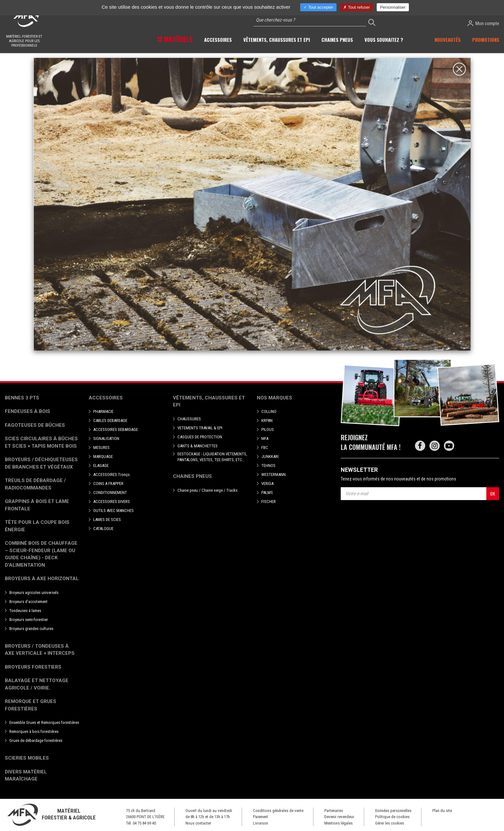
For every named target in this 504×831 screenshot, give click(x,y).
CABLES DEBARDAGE (110, 420)
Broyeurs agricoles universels (34, 593)
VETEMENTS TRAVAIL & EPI (200, 428)
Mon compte (483, 23)
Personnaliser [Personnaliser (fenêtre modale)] (393, 7)
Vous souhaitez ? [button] (384, 40)
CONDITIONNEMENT (110, 493)
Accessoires (106, 398)
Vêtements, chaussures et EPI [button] (277, 40)
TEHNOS (268, 466)
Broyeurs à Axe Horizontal (42, 579)
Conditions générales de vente (278, 811)
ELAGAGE (101, 466)
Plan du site (442, 811)
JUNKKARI (270, 457)
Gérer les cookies (390, 823)
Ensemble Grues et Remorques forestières (44, 722)
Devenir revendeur (339, 817)
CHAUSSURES (189, 419)
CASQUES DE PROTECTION (200, 437)
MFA (265, 438)
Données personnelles (393, 811)
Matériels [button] (178, 39)
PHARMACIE (103, 411)
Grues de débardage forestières (36, 740)
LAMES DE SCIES (107, 520)
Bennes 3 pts (22, 398)
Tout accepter (318, 7)
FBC (265, 447)
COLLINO (269, 411)
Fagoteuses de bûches (35, 425)
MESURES (101, 447)
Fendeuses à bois (27, 411)
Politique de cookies (392, 817)
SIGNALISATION (106, 438)
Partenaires (334, 811)
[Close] (459, 69)
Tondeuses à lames (25, 611)
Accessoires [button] (218, 40)
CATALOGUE (103, 529)
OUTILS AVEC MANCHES (113, 511)
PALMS (267, 493)
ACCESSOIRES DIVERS (112, 502)
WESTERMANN (274, 475)
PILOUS (268, 429)
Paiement (261, 817)
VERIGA (267, 484)
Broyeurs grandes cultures (31, 629)
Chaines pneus (192, 476)
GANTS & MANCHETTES (198, 446)
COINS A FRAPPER (108, 484)
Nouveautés (448, 40)
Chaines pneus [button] (337, 40)
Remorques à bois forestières (34, 731)
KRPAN (267, 420)
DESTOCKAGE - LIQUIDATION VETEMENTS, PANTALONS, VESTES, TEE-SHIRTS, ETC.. (212, 457)
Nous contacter (198, 823)
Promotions (486, 40)
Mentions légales (338, 823)
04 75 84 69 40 (144, 823)
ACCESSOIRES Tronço (112, 475)
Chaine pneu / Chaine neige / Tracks (207, 490)
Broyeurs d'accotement (28, 602)
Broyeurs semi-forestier (29, 620)
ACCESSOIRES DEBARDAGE (116, 429)
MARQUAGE (103, 457)
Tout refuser (357, 7)
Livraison (261, 823)
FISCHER (269, 502)
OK (493, 493)
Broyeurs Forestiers (33, 667)
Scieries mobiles (27, 758)
